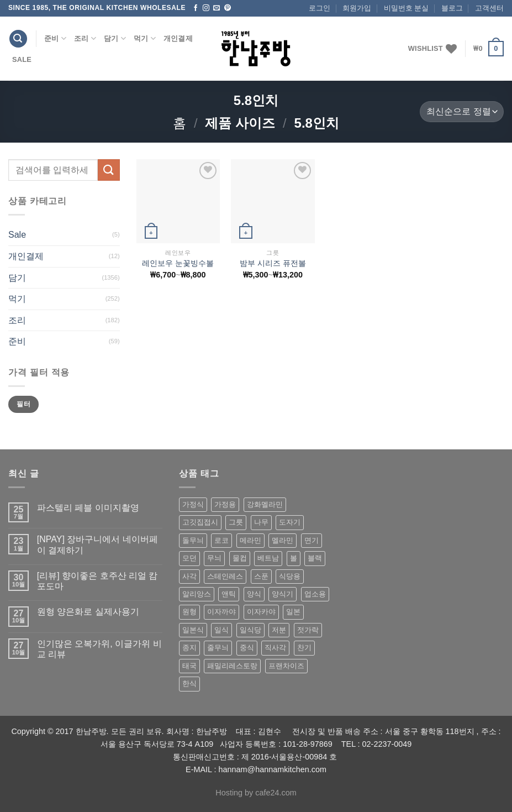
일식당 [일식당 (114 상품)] (250, 630)
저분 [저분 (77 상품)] (279, 630)
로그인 (320, 8)
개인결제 (178, 38)
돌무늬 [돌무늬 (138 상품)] (193, 540)
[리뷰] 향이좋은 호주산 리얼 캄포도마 (97, 581)
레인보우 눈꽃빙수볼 (178, 263)
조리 (85, 38)
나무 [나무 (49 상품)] (261, 522)
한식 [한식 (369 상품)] (189, 683)
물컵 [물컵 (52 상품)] (240, 558)
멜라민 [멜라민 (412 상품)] (283, 540)
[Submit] (109, 170)
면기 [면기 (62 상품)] (312, 540)
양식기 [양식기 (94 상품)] (283, 594)
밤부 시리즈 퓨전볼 (273, 263)
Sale (22, 59)
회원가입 (357, 8)
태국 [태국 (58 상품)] (189, 666)
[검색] (18, 39)
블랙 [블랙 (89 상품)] (315, 558)
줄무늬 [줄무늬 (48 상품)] (218, 648)
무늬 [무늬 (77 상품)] (214, 558)
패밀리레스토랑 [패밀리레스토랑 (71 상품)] (232, 666)
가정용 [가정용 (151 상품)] (225, 504)
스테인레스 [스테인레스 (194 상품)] (225, 576)
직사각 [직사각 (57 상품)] (275, 648)
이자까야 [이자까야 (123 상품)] (221, 612)
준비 (55, 38)
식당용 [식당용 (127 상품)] (290, 576)
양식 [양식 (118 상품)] (254, 594)
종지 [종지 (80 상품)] (189, 648)
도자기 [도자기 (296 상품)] (290, 522)
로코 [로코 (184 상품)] (221, 540)
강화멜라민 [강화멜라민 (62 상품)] (265, 504)
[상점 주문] (462, 112)
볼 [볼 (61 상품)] (294, 558)
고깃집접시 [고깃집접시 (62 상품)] (200, 522)
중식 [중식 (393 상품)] (247, 648)
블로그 (452, 8)
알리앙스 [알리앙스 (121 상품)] (197, 594)
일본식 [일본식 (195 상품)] (193, 630)
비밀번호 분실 (407, 8)
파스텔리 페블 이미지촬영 (88, 508)
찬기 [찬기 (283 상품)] (304, 648)
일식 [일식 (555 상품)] (221, 630)
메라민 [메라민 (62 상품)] (250, 540)
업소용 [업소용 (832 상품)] (315, 594)
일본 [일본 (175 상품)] (293, 612)
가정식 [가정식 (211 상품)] (193, 504)
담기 (115, 38)
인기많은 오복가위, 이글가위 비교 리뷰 (99, 649)
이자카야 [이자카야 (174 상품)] (261, 612)
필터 (23, 404)
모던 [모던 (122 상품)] (189, 558)
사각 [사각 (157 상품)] (189, 576)
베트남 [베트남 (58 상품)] (268, 558)
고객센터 (489, 8)
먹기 (145, 38)
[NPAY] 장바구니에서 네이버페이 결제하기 (97, 544)
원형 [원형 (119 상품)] (189, 612)
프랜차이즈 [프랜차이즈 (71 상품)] (286, 666)
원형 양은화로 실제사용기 (88, 612)
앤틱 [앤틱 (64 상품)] (229, 594)
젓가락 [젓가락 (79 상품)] (308, 630)
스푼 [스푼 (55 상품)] (261, 576)
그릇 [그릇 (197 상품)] (236, 522)
